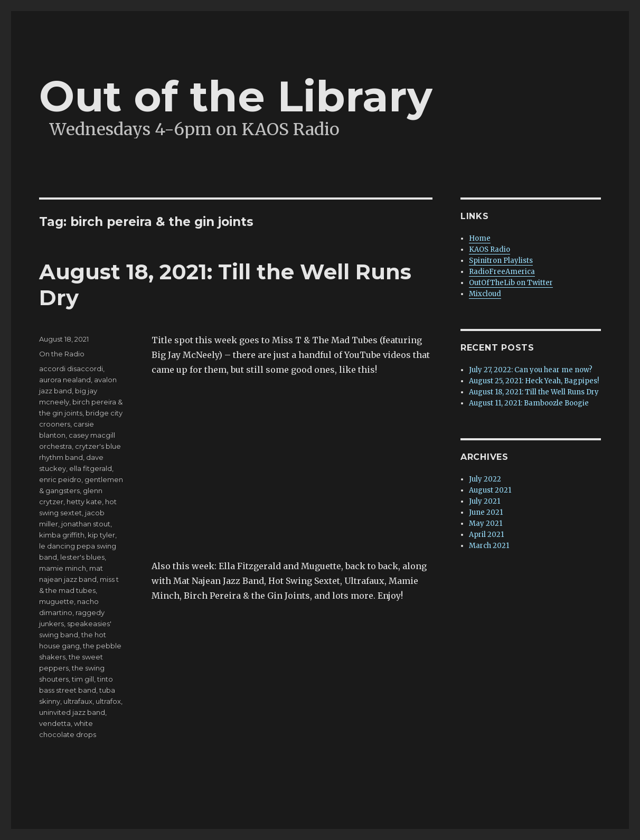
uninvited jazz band (72, 712)
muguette (57, 601)
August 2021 (490, 490)
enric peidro (60, 479)
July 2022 (485, 479)
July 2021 (484, 501)
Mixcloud (485, 294)
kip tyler (101, 535)
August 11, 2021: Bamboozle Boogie (529, 403)
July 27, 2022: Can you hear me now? (531, 370)
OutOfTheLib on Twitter (511, 283)
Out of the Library (236, 96)
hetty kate (84, 502)
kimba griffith (62, 535)
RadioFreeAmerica (502, 272)
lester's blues (82, 557)
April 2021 (486, 535)
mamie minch (63, 568)
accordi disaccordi (71, 369)
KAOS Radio (490, 249)
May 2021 (486, 523)
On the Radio (62, 354)
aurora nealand (65, 380)
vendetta (55, 723)
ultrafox (108, 701)
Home (480, 238)
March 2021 (489, 546)
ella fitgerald (91, 468)
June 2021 (486, 512)
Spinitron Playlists (501, 261)
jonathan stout (86, 524)
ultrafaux (78, 701)
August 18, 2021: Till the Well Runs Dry (534, 392)
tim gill (83, 679)
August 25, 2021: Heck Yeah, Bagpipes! (534, 381)
